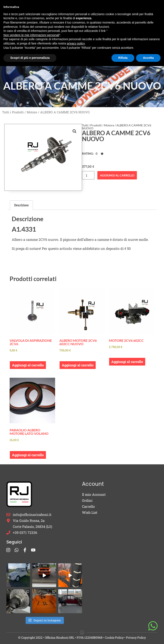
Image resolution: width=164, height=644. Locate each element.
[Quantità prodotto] (88, 175)
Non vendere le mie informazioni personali (31, 613)
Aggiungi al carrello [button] (28, 365)
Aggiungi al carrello (117, 175)
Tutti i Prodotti (13, 112)
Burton (102, 14)
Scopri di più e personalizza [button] (30, 636)
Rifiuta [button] (123, 636)
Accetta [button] (148, 636)
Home (57, 13)
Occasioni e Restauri (101, 32)
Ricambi (78, 14)
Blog (71, 51)
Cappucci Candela (61, 32)
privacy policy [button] (76, 621)
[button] (75, 131)
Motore (32, 112)
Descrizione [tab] (21, 205)
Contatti (89, 51)
